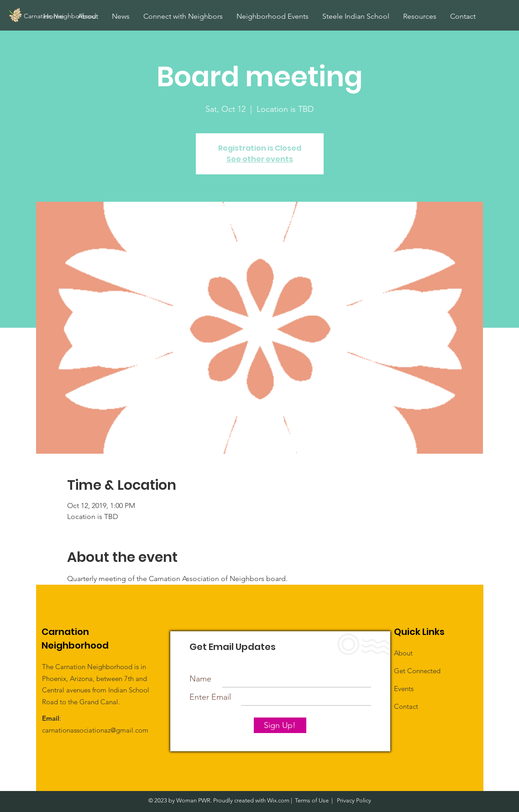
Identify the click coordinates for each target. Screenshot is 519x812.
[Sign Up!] (280, 725)
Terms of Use (312, 800)
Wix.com (278, 800)
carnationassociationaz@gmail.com (95, 730)
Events (404, 689)
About (403, 653)
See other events (260, 159)
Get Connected (417, 671)
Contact (406, 706)
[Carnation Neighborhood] (81, 16)
